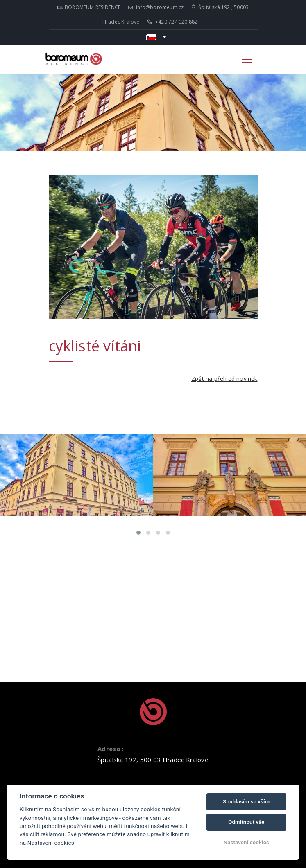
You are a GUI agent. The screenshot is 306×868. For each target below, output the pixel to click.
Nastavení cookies (246, 842)
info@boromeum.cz (156, 7)
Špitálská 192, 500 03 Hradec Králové (153, 760)
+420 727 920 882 (173, 22)
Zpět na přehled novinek (224, 379)
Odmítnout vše (246, 822)
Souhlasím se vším (246, 802)
